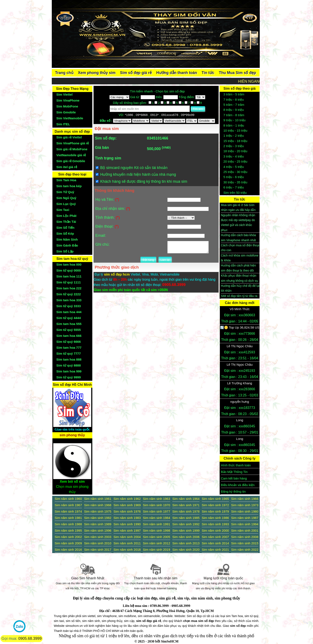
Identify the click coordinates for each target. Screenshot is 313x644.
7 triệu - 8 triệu (234, 100)
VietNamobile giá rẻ (71, 155)
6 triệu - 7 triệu (234, 187)
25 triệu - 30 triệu (235, 172)
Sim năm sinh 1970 (156, 505)
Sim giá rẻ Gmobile (71, 161)
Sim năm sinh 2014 (215, 543)
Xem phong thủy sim (97, 73)
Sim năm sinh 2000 (215, 530)
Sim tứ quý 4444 (69, 318)
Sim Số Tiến (65, 228)
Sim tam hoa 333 (69, 300)
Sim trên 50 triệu (235, 193)
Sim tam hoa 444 (69, 312)
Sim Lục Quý (66, 204)
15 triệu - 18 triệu (235, 141)
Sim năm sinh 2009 (68, 543)
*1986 (129, 115)
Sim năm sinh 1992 (186, 524)
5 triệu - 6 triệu (234, 177)
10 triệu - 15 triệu (235, 130)
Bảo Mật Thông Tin (234, 472)
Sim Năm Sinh (67, 239)
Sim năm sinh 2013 (186, 543)
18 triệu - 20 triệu (235, 151)
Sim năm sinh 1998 (156, 530)
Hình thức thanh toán (236, 465)
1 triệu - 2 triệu (234, 136)
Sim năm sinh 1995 (68, 530)
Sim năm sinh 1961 (98, 499)
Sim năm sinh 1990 (127, 524)
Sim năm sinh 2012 (156, 543)
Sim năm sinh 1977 (156, 511)
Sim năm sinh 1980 (245, 511)
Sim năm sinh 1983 (127, 518)
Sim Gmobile (66, 112)
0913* (155, 115)
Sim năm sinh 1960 (68, 499)
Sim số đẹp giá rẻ (136, 73)
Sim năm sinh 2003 (98, 537)
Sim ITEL (63, 124)
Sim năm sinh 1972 (215, 505)
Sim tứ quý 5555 (69, 330)
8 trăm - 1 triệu (234, 125)
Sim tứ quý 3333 (69, 306)
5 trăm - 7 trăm (234, 105)
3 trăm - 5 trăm (234, 94)
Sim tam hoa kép (69, 186)
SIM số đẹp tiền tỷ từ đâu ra (239, 296)
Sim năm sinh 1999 (186, 530)
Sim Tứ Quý (65, 192)
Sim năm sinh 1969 (127, 505)
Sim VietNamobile (70, 118)
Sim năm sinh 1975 (98, 511)
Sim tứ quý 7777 (69, 353)
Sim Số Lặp (65, 251)
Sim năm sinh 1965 (215, 499)
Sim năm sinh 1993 (215, 524)
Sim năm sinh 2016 (68, 550)
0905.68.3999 (30, 638)
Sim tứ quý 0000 (69, 270)
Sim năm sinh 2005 (156, 537)
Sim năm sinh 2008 (245, 537)
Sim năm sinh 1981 (68, 518)
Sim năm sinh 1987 (245, 518)
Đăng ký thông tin (233, 491)
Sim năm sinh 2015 (245, 543)
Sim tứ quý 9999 (69, 377)
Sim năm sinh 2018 (127, 550)
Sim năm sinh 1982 (98, 518)
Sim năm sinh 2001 (245, 530)
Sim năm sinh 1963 (156, 499)
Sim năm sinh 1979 (215, 511)
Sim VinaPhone (68, 100)
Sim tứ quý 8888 (69, 365)
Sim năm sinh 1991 (156, 524)
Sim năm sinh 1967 (68, 505)
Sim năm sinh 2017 (98, 550)
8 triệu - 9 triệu (234, 110)
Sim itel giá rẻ (67, 167)
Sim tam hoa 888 (69, 359)
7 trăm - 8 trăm (234, 115)
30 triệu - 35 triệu (235, 182)
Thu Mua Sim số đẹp (237, 73)
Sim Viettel (65, 94)
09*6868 (142, 115)
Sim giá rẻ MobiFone (72, 149)
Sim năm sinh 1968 (98, 505)
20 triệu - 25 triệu (235, 161)
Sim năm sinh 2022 (245, 550)
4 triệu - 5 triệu (234, 167)
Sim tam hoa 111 (69, 276)
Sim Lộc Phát (67, 216)
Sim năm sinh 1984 (156, 518)
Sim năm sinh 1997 (127, 530)
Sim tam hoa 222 (69, 288)
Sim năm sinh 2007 (215, 537)
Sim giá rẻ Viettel (69, 137)
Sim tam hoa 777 (69, 348)
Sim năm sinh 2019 (156, 550)
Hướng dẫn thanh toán (177, 73)
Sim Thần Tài (66, 222)
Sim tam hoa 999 (69, 371)
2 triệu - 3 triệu (234, 146)
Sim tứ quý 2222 (69, 294)
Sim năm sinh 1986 (215, 518)
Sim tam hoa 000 (69, 264)
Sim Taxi (63, 210)
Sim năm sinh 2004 (127, 537)
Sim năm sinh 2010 (98, 543)
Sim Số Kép (65, 233)
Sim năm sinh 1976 (127, 511)
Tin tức (208, 73)
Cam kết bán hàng (234, 478)
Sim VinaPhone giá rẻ (73, 143)
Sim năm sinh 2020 (186, 550)
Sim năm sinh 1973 (245, 505)
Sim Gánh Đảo (67, 245)
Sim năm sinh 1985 (186, 518)
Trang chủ (64, 73)
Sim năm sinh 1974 (68, 511)
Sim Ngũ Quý (66, 198)
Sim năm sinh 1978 (186, 511)
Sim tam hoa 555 (69, 324)
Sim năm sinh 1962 (127, 499)
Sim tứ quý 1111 (69, 282)
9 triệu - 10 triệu (234, 120)
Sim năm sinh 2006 (186, 537)
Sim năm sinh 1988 (68, 524)
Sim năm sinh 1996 (98, 530)
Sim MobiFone (67, 106)
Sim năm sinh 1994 (245, 524)
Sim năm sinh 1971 (186, 505)
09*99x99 (188, 115)
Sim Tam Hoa (66, 180)
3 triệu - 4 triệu (234, 156)
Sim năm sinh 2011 (127, 543)
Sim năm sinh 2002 (68, 537)
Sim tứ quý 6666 (69, 342)
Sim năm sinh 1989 (98, 524)
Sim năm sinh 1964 (186, 499)
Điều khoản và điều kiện (238, 485)
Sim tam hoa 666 (69, 336)
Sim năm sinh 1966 (245, 499)
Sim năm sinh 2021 (215, 550)
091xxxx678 (170, 115)
